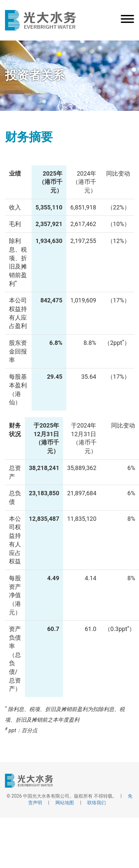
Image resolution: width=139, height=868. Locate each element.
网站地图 (65, 803)
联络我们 (97, 803)
